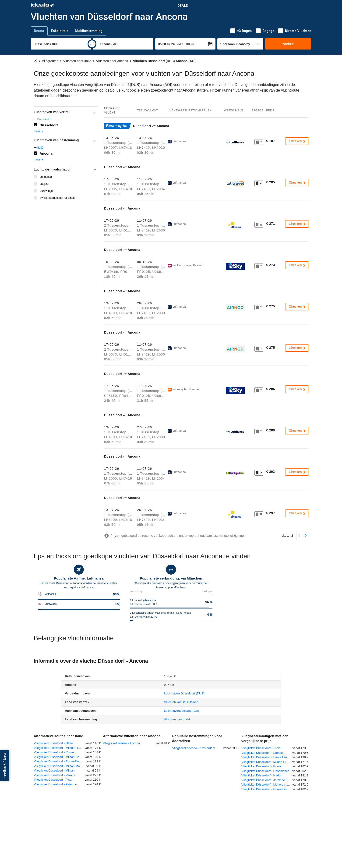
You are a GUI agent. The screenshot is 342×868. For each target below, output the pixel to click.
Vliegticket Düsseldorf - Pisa (53, 780)
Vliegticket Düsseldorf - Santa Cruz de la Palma (267, 757)
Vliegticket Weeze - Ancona (121, 743)
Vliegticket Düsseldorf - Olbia (53, 743)
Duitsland (43, 119)
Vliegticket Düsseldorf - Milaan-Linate (59, 748)
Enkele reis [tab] (60, 31)
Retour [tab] (39, 31)
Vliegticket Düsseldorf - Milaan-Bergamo (59, 757)
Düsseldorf (49, 125)
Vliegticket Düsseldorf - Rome (54, 752)
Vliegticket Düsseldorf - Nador (261, 775)
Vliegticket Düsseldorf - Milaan (54, 770)
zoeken (288, 44)
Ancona (46, 153)
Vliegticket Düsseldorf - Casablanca (265, 771)
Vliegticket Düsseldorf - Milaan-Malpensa (60, 766)
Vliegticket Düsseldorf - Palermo (55, 784)
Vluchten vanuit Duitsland (181, 702)
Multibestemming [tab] (89, 31)
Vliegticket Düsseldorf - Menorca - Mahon (267, 784)
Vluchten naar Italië (177, 719)
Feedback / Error (4, 766)
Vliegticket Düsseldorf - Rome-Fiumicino (59, 761)
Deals (183, 6)
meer (39, 131)
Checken (297, 141)
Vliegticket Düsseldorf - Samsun (263, 753)
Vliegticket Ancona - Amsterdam (194, 748)
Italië (40, 148)
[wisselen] (92, 44)
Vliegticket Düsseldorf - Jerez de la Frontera (267, 780)
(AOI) (182, 711)
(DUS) (184, 693)
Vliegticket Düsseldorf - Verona (55, 775)
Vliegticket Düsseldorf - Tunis (261, 748)
